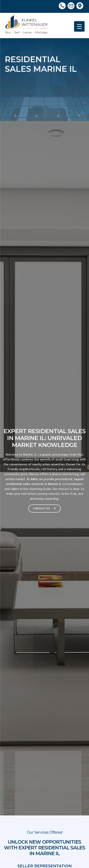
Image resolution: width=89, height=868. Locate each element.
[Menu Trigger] (79, 26)
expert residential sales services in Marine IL (45, 482)
